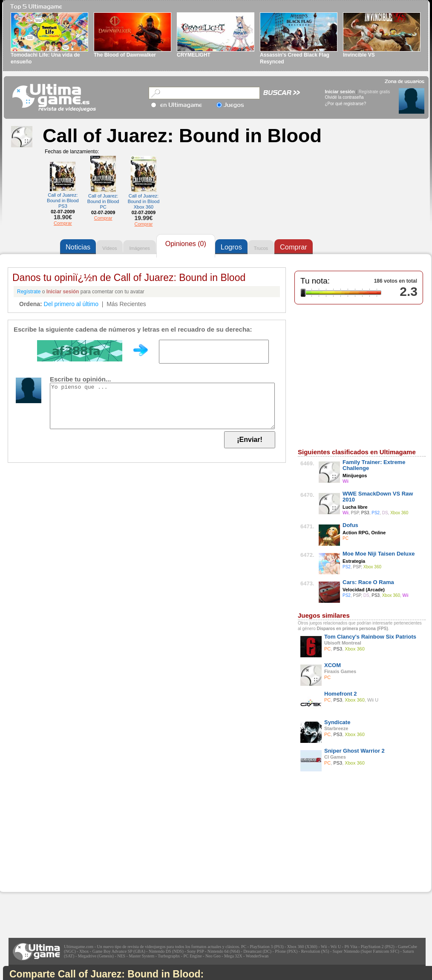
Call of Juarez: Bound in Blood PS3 (63, 201)
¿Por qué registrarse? (346, 104)
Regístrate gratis (374, 92)
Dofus (350, 525)
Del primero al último (71, 304)
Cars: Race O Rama (368, 582)
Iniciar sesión (340, 92)
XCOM (333, 665)
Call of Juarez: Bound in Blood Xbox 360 (144, 201)
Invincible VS (359, 55)
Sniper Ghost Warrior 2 (354, 751)
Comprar (63, 223)
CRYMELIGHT (194, 55)
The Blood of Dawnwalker (125, 55)
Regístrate (29, 292)
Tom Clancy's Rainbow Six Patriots (370, 637)
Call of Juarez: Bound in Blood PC (103, 201)
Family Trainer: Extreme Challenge (374, 465)
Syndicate (337, 722)
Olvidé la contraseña (344, 97)
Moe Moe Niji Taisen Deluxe (379, 554)
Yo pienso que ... (162, 406)
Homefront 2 (341, 694)
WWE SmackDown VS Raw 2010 (378, 497)
